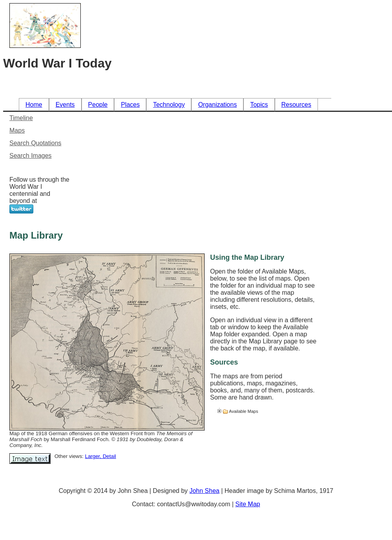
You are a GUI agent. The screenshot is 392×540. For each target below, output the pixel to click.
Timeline (21, 118)
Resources (296, 105)
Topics (259, 105)
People (98, 105)
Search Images (31, 156)
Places (130, 105)
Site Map (248, 504)
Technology (169, 105)
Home (34, 105)
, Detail (108, 456)
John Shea (204, 491)
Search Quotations (35, 143)
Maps (17, 130)
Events (65, 105)
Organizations (217, 105)
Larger (93, 456)
